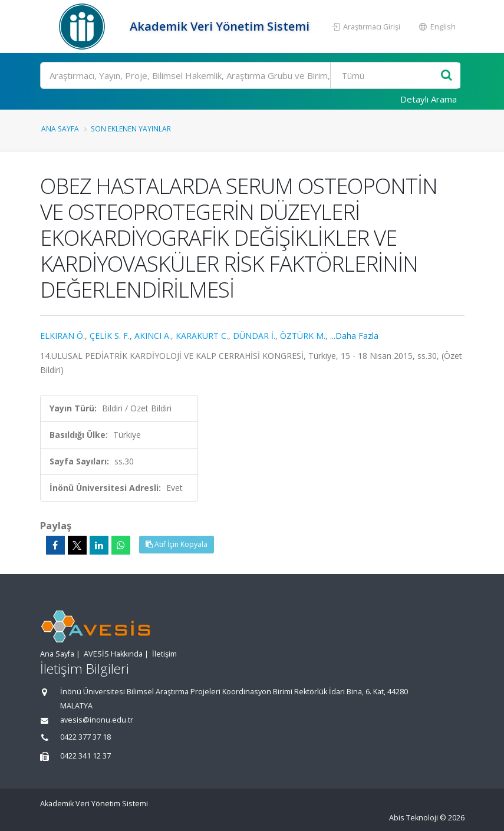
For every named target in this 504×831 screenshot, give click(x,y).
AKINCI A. (153, 336)
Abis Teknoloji (414, 818)
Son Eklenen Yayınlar (131, 128)
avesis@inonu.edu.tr (97, 720)
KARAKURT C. (202, 336)
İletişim (164, 654)
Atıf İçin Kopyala (177, 544)
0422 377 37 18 (85, 737)
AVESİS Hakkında (113, 654)
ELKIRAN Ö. (62, 336)
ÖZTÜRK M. (303, 336)
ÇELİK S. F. (110, 336)
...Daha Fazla (354, 336)
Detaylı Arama (429, 99)
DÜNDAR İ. (254, 336)
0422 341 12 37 (85, 756)
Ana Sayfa (60, 128)
